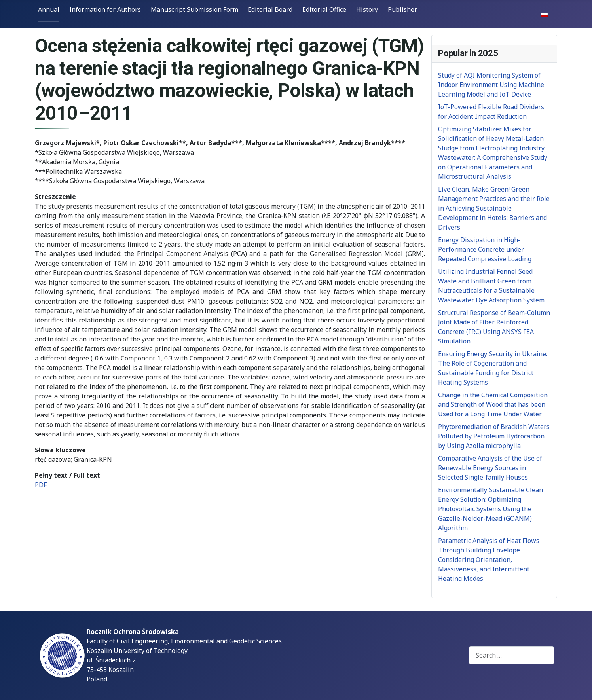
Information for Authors (105, 9)
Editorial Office (324, 9)
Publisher (402, 9)
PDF (41, 485)
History (367, 9)
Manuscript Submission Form (194, 9)
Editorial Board (270, 9)
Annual (49, 9)
